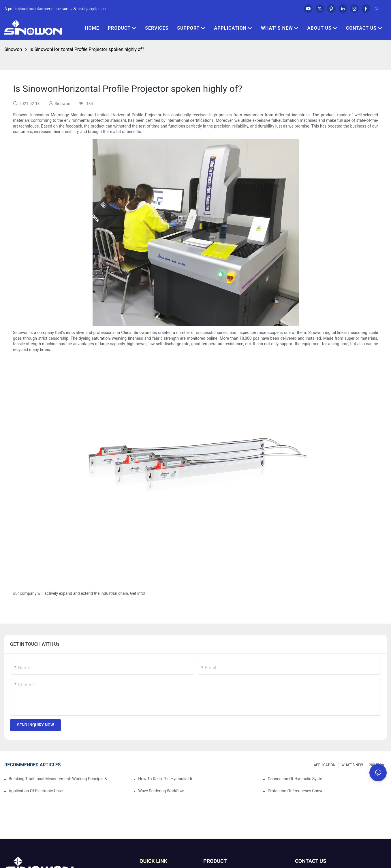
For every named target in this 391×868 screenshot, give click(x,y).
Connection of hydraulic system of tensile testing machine (295, 779)
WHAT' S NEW (352, 765)
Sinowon (13, 49)
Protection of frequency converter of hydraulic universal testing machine (295, 791)
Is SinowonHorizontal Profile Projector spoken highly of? (87, 49)
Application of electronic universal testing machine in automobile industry (36, 791)
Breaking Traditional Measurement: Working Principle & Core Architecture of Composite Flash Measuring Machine (58, 779)
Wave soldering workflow (161, 791)
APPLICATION (325, 765)
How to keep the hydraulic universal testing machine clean (165, 779)
